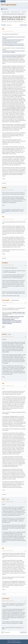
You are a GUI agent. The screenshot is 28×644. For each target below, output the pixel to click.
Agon (3, 628)
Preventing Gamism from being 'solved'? (12, 321)
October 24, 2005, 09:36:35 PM (8, 501)
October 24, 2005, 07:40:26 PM (8, 265)
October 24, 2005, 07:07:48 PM (8, 190)
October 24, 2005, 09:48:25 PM (8, 551)
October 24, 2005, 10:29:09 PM (8, 601)
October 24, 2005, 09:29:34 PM (8, 386)
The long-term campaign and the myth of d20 (13, 317)
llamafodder (7, 211)
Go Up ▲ (19, 641)
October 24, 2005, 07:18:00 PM (8, 219)
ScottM (4, 188)
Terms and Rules (13, 641)
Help (9, 641)
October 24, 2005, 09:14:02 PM (8, 337)
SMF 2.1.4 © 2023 (11, 642)
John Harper (6, 599)
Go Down (3, 25)
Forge (16, 293)
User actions (23, 25)
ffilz (3, 29)
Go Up (3, 632)
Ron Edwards (6, 300)
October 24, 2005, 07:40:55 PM (8, 302)
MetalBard (5, 263)
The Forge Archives (9, 5)
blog (18, 296)
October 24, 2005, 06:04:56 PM (8, 31)
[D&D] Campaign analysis (8, 319)
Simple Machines (18, 642)
